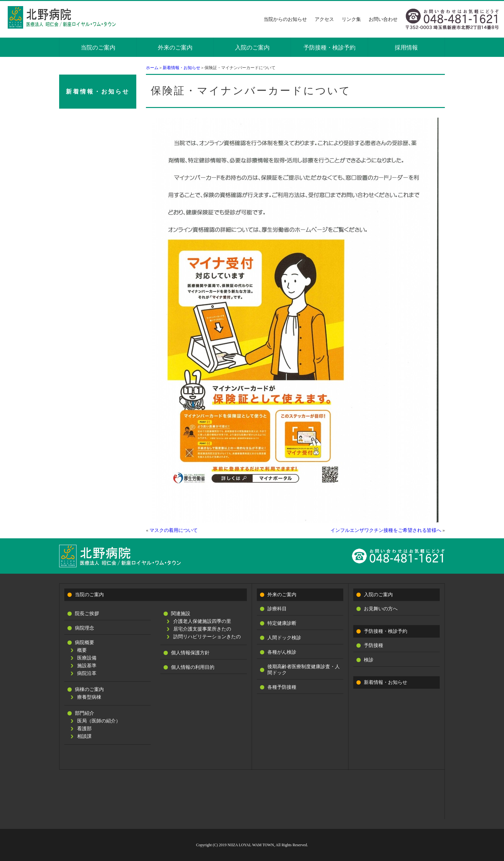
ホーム (152, 68)
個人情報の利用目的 (193, 667)
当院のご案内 (98, 48)
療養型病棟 (89, 697)
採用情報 (406, 48)
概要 (82, 650)
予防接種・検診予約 (329, 48)
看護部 (84, 729)
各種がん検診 (282, 652)
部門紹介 (85, 713)
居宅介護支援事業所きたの (202, 629)
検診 (369, 660)
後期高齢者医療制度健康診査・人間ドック (304, 670)
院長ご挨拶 (87, 614)
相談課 (84, 736)
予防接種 (373, 645)
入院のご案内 (252, 48)
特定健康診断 (282, 623)
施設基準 (87, 666)
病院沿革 (87, 673)
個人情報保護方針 (190, 653)
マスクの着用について (174, 530)
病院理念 (85, 628)
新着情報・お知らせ (181, 68)
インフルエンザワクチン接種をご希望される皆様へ (386, 530)
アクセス (324, 19)
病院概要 (85, 642)
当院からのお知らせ (285, 19)
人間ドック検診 (284, 638)
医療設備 (87, 658)
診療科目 (277, 609)
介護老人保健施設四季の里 (202, 621)
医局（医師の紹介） (99, 721)
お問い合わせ (383, 19)
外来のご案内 (175, 48)
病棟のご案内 (89, 689)
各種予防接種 (282, 687)
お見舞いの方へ (381, 609)
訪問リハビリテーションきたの (207, 637)
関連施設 (181, 614)
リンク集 (351, 19)
